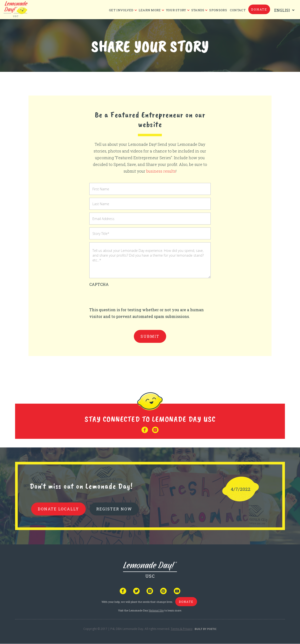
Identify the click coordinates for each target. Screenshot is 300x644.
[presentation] (126, 297)
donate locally (58, 509)
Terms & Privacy (182, 629)
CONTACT (238, 10)
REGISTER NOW (114, 509)
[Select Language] (283, 10)
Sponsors (218, 10)
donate (259, 9)
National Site (156, 610)
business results (161, 171)
